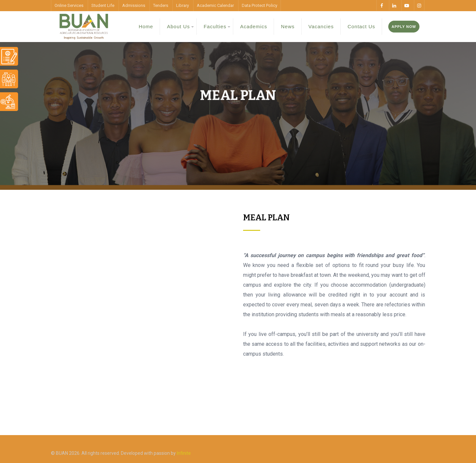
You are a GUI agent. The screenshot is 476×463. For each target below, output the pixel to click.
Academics (254, 26)
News (288, 26)
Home (146, 26)
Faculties (215, 26)
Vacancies (321, 26)
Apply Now (404, 27)
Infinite (184, 453)
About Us (178, 26)
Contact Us (361, 26)
